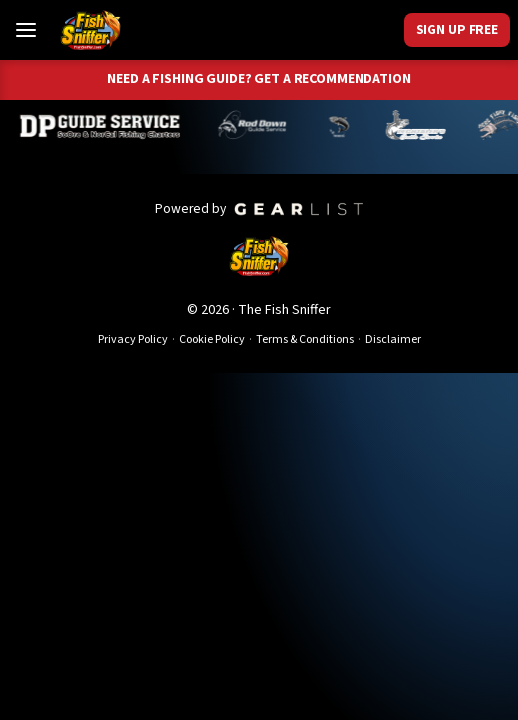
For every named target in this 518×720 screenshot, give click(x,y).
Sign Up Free (457, 29)
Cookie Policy (212, 339)
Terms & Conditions (305, 339)
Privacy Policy (133, 339)
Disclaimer (393, 339)
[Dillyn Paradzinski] (105, 125)
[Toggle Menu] (26, 30)
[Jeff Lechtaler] (420, 125)
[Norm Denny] (343, 125)
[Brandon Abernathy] (259, 125)
